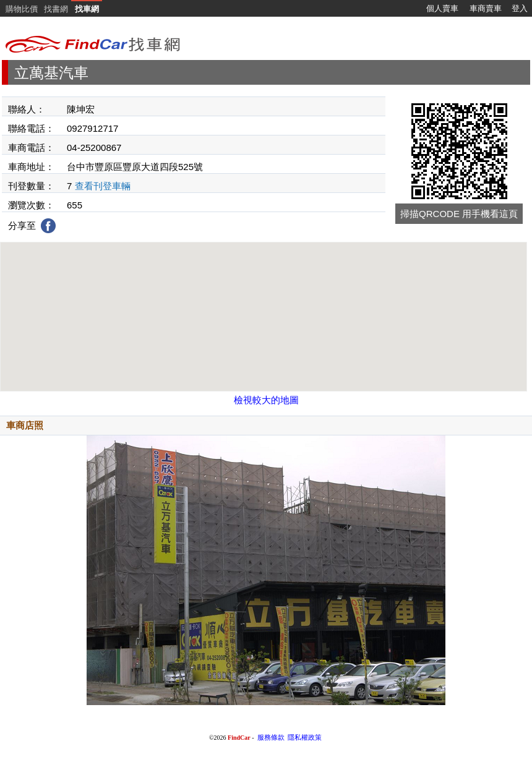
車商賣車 (486, 8)
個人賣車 (442, 8)
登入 (520, 8)
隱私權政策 (305, 738)
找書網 (56, 9)
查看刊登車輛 (103, 186)
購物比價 (22, 9)
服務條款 (271, 738)
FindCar (239, 738)
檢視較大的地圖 (266, 400)
